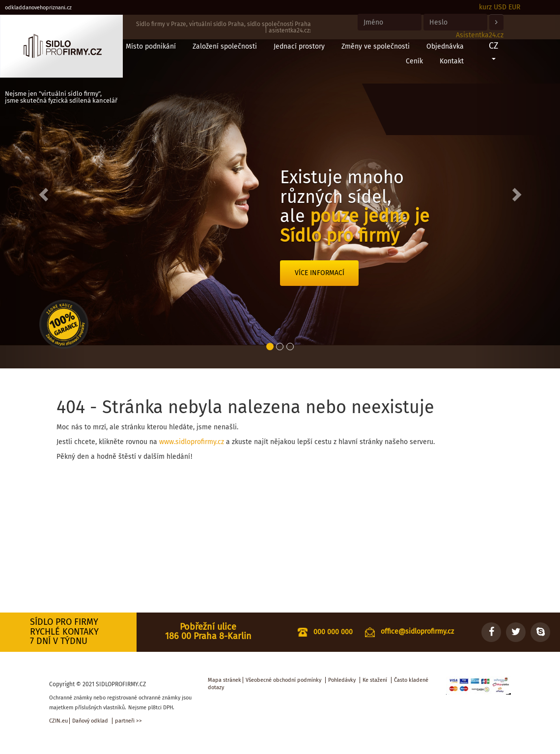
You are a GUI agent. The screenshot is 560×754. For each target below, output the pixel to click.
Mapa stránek (224, 680)
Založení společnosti (225, 46)
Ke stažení (375, 680)
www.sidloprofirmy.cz (192, 442)
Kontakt (452, 61)
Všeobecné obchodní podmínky (283, 680)
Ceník (414, 61)
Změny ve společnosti (376, 46)
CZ (493, 50)
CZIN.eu (58, 721)
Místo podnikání (151, 46)
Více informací (320, 273)
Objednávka (445, 46)
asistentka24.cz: (290, 30)
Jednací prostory (299, 46)
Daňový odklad (90, 721)
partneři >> (128, 721)
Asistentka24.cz (480, 35)
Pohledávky (342, 680)
